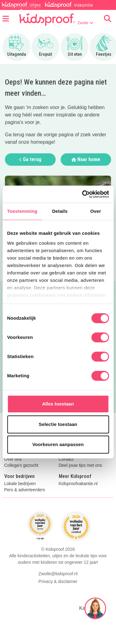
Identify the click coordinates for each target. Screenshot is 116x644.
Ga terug (30, 159)
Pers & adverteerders (25, 490)
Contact (66, 459)
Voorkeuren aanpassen (58, 444)
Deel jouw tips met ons (81, 465)
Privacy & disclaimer (58, 581)
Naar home (86, 159)
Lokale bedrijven (20, 484)
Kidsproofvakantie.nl (78, 484)
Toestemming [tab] (22, 211)
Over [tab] (96, 211)
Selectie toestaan (58, 424)
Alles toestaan (58, 404)
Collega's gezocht (21, 465)
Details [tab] (60, 211)
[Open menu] (6, 19)
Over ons (13, 459)
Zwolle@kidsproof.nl (58, 574)
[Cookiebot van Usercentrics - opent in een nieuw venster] (83, 194)
